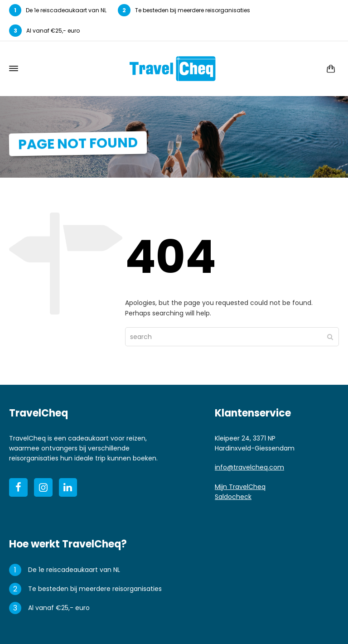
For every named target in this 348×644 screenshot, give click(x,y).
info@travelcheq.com (249, 467)
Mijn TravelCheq (240, 487)
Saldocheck (233, 497)
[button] (11, 632)
